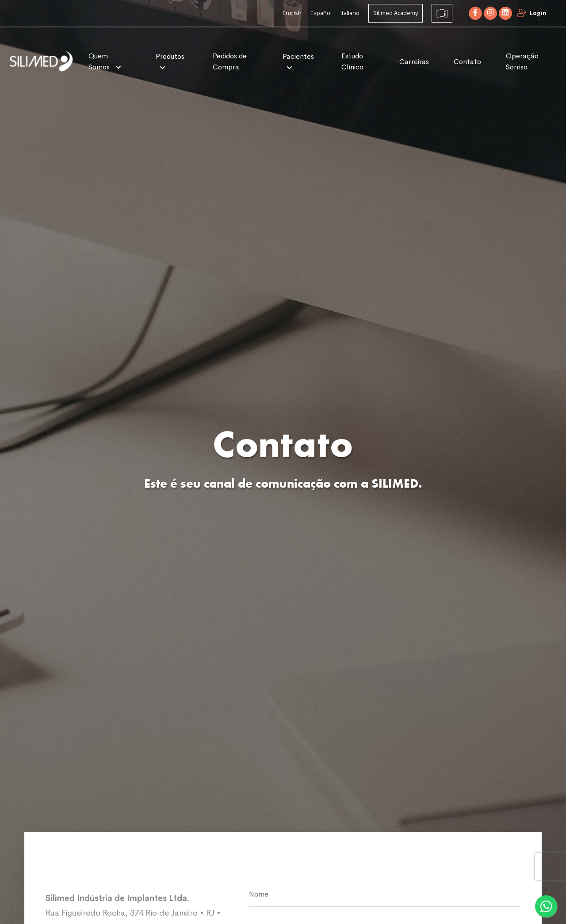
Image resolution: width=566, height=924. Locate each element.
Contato (467, 62)
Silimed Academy (396, 13)
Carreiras (414, 62)
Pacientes (298, 56)
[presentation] (551, 867)
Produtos (170, 56)
